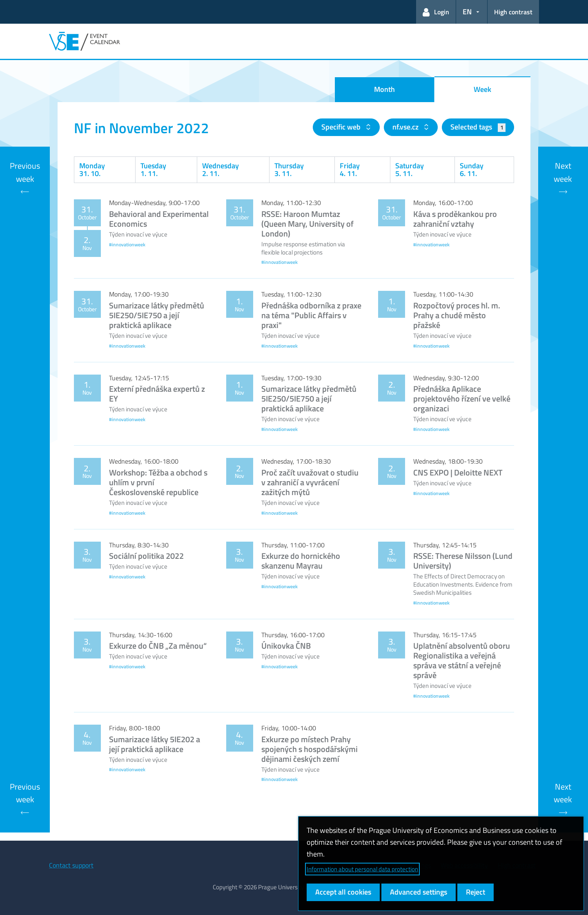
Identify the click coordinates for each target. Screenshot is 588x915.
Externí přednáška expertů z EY (157, 394)
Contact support (71, 865)
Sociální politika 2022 (146, 556)
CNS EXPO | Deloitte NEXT (458, 472)
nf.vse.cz (406, 127)
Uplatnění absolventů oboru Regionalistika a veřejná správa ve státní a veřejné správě (462, 660)
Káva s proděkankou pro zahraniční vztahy (455, 219)
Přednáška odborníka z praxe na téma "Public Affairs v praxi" (311, 315)
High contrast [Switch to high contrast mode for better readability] (513, 12)
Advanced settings (419, 892)
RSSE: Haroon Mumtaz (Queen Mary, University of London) (307, 224)
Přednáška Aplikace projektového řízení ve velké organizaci (462, 398)
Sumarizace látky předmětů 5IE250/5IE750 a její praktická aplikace (157, 315)
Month (384, 89)
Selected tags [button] (478, 127)
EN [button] (467, 12)
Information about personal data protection (362, 869)
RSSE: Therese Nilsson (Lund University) (463, 561)
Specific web (342, 127)
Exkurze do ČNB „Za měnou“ (158, 646)
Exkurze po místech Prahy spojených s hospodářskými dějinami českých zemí (310, 749)
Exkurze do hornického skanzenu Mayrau (301, 561)
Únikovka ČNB (286, 646)
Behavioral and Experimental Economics (159, 219)
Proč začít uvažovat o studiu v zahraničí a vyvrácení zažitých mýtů (310, 482)
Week (482, 89)
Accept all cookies (343, 892)
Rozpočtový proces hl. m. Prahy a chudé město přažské (457, 315)
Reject (476, 892)
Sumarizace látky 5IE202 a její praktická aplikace (155, 744)
